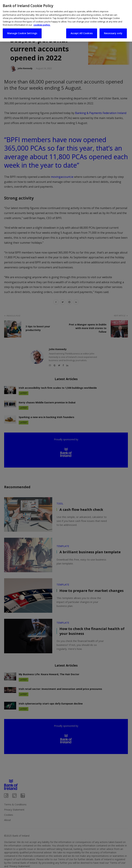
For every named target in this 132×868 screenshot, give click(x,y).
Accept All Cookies (82, 31)
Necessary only (113, 31)
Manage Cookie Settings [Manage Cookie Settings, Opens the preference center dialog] (22, 31)
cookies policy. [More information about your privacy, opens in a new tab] (42, 22)
